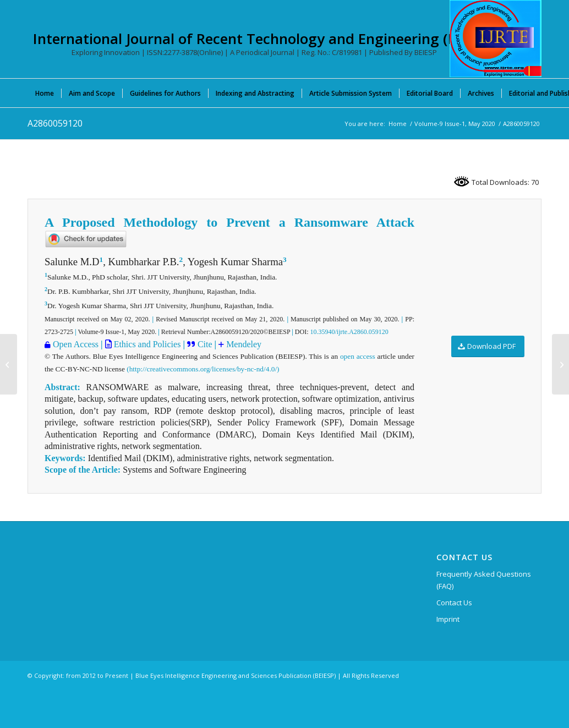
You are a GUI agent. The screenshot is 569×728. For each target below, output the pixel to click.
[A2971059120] (560, 364)
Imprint (448, 619)
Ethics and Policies (146, 344)
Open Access (76, 344)
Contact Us (454, 603)
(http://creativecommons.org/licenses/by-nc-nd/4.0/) (203, 369)
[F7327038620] (9, 364)
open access (358, 356)
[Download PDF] (488, 346)
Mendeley (243, 344)
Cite (206, 344)
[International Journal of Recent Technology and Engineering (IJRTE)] (496, 39)
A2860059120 (55, 123)
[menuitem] (45, 93)
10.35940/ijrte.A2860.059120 (349, 332)
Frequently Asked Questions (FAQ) (484, 580)
